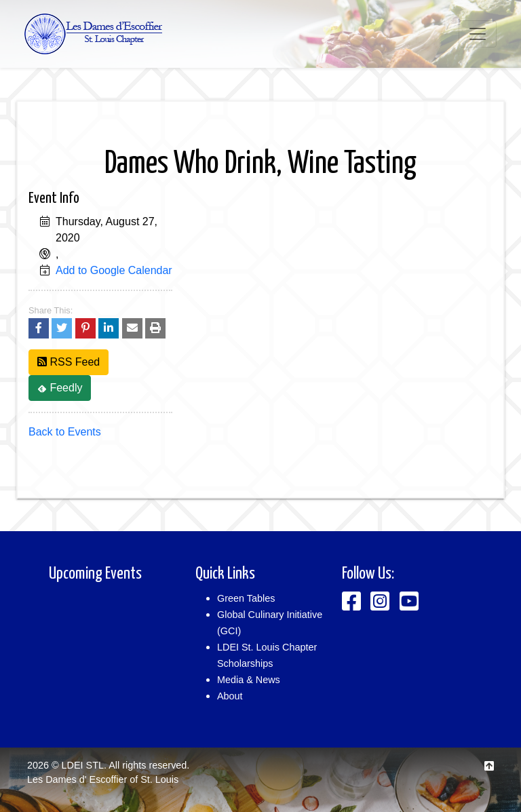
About (230, 696)
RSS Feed (69, 362)
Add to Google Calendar (114, 270)
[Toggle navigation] (478, 34)
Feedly (60, 388)
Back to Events (65, 432)
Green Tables (246, 598)
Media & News (249, 680)
